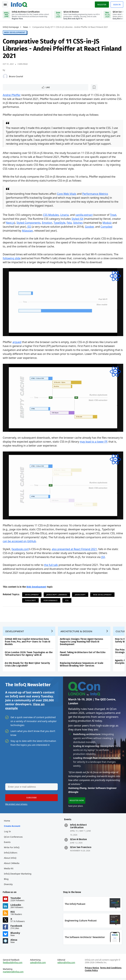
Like (12, 87)
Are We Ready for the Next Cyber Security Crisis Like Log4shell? (28, 664)
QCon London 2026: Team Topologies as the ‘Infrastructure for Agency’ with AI (29, 653)
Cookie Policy (91, 972)
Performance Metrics (96, 194)
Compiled (107, 226)
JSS (30, 226)
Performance (51, 598)
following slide (12, 258)
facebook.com (21, 547)
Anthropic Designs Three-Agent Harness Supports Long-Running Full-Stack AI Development (82, 641)
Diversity (9, 885)
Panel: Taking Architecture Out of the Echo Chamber (83, 653)
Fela (70, 223)
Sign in (116, 4)
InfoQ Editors (11, 853)
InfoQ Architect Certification (78, 827)
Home (7, 821)
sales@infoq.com (38, 964)
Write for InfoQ (12, 848)
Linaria (65, 215)
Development (32, 593)
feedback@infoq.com (13, 964)
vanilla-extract (85, 215)
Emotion (48, 223)
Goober (90, 226)
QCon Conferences (14, 837)
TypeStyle (60, 223)
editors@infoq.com (66, 964)
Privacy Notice (92, 969)
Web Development (15, 32)
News (26, 26)
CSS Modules (51, 215)
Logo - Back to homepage (20, 4)
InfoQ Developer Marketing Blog (18, 877)
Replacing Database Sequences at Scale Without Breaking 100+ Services (82, 664)
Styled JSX (78, 219)
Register (101, 4)
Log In (8, 832)
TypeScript (31, 598)
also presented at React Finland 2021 (75, 547)
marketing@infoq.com (14, 973)
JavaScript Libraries (57, 593)
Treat (114, 215)
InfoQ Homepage (11, 26)
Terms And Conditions (110, 969)
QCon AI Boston (78, 840)
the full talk (52, 563)
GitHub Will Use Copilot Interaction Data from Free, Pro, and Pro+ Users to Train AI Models (28, 641)
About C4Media (12, 864)
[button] (31, 798)
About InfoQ (11, 859)
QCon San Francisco (81, 848)
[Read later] (23, 87)
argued (17, 341)
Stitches (79, 223)
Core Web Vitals (67, 194)
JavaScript (81, 593)
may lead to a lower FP (97, 440)
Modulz (108, 223)
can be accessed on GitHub (35, 539)
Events (8, 843)
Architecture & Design (77, 630)
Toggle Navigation (6, 4)
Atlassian (28, 230)
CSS (67, 598)
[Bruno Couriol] (6, 76)
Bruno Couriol (16, 76)
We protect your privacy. (16, 804)
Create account (13, 827)
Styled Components (29, 223)
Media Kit (9, 869)
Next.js (11, 223)
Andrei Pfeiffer (12, 95)
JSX (104, 555)
